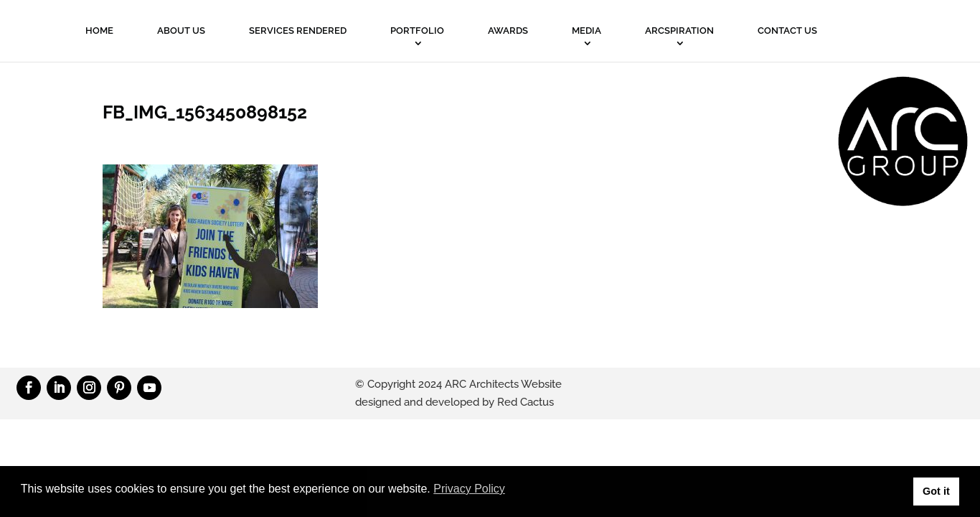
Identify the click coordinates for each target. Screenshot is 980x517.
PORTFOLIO (417, 31)
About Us (181, 31)
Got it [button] (936, 491)
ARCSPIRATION (679, 31)
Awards (508, 31)
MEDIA (586, 31)
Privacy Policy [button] (469, 489)
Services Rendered (298, 31)
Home (99, 31)
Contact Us (787, 31)
